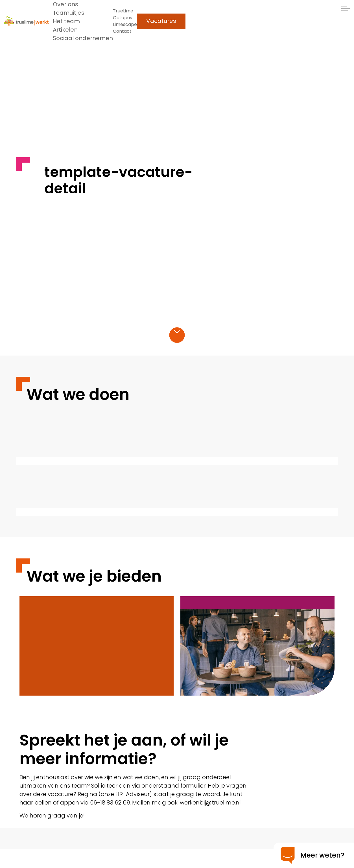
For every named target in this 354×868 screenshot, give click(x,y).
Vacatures (161, 21)
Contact (122, 31)
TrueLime (123, 11)
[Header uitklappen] (346, 8)
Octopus (123, 18)
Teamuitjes (69, 13)
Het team (66, 21)
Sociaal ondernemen (83, 38)
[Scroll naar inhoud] (177, 332)
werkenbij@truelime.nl (210, 803)
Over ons (65, 4)
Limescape (125, 24)
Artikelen (65, 30)
